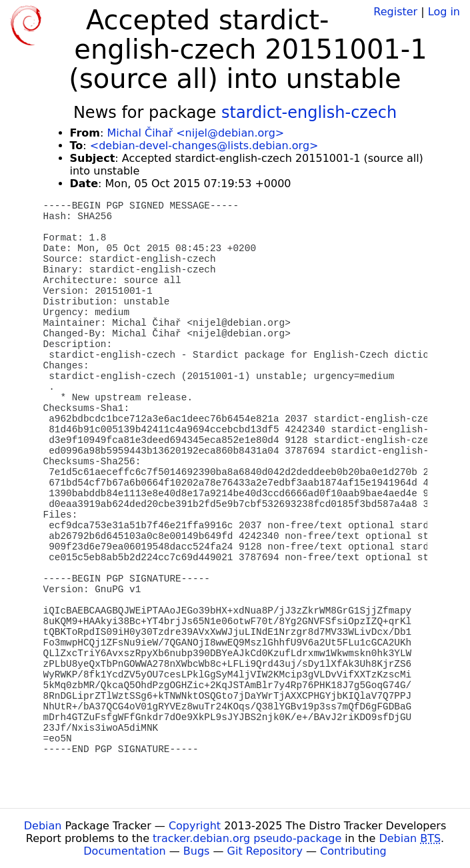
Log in (444, 12)
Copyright (195, 826)
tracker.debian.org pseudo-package (247, 838)
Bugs (197, 851)
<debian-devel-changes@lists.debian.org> (204, 146)
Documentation (124, 851)
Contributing (353, 851)
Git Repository (265, 851)
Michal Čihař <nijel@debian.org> (195, 133)
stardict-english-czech (309, 113)
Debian (43, 826)
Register (395, 12)
